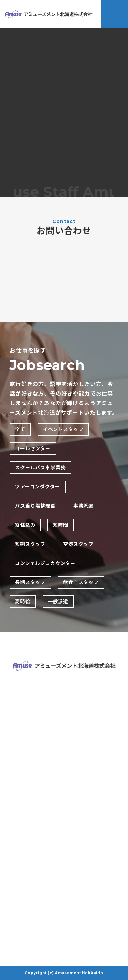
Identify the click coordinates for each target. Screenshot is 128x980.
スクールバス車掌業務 (40, 468)
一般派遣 (58, 602)
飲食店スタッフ (81, 582)
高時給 (23, 602)
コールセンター (33, 448)
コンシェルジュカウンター (45, 563)
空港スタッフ (78, 544)
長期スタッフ (30, 582)
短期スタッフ (30, 544)
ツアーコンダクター (38, 487)
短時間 (61, 525)
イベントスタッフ (63, 429)
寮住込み (25, 525)
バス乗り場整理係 (35, 506)
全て (20, 429)
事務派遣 (83, 506)
